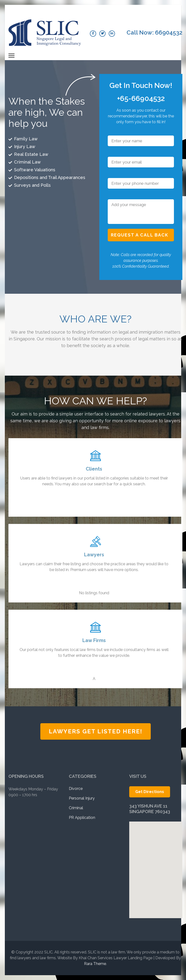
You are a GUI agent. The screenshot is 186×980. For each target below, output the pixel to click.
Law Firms (94, 640)
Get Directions (150, 792)
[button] (156, 861)
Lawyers (94, 555)
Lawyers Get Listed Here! (96, 731)
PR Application (82, 818)
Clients (94, 469)
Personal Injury (82, 798)
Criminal (76, 808)
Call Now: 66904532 (154, 33)
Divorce (76, 789)
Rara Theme (95, 964)
